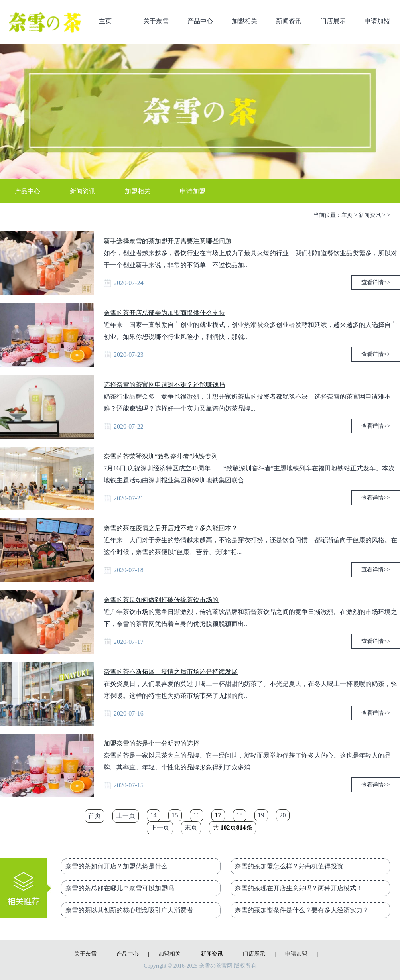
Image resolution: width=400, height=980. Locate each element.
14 (154, 815)
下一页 (160, 827)
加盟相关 (244, 21)
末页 (191, 827)
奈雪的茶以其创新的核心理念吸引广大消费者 (129, 910)
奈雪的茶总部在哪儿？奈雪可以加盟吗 (120, 888)
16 (197, 815)
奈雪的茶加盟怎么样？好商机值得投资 (289, 866)
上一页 (126, 816)
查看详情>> (376, 282)
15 (175, 815)
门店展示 (333, 21)
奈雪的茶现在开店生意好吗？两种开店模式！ (299, 888)
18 (240, 815)
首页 (95, 816)
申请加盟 (377, 21)
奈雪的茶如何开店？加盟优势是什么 (116, 866)
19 (261, 815)
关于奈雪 (156, 21)
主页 (105, 21)
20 (283, 815)
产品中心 (200, 21)
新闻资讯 (289, 21)
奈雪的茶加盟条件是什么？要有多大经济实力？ (302, 910)
